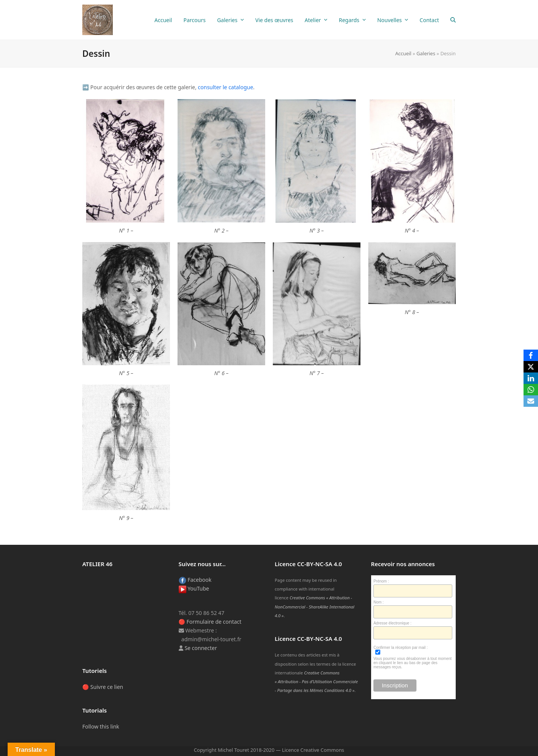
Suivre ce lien (107, 687)
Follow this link (101, 726)
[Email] (531, 401)
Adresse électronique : (392, 623)
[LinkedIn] (531, 378)
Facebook (195, 580)
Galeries (426, 53)
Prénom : (381, 581)
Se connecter (201, 648)
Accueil (403, 53)
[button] (453, 20)
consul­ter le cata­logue (225, 87)
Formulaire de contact (214, 622)
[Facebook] (531, 355)
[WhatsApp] (531, 390)
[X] (531, 367)
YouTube (194, 588)
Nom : (379, 602)
